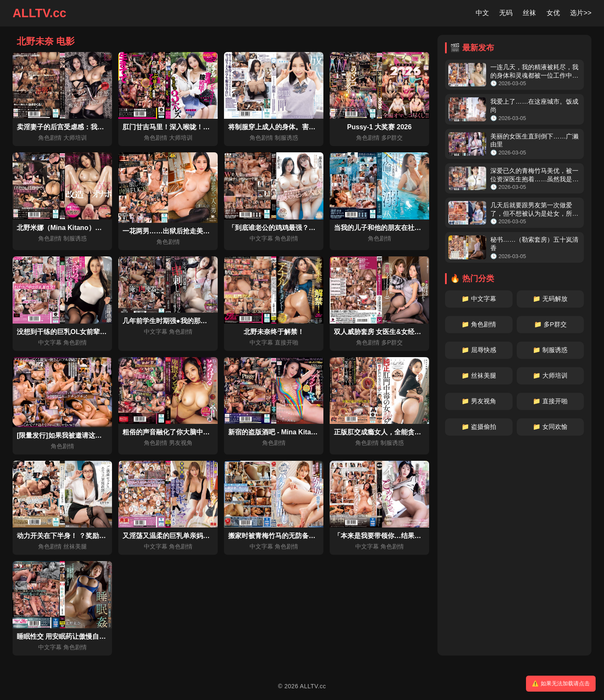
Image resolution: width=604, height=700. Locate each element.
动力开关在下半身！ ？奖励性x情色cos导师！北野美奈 (99, 536)
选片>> (581, 13)
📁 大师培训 (550, 375)
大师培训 (75, 138)
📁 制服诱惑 (550, 350)
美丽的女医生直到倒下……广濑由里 (534, 140)
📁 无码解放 (550, 299)
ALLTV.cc (39, 13)
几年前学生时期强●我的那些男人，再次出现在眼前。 (202, 321)
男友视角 (181, 443)
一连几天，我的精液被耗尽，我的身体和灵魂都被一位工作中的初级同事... (534, 72)
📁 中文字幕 (479, 299)
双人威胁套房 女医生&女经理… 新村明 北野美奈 (406, 332)
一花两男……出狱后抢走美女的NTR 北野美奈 (191, 231)
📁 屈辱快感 (479, 350)
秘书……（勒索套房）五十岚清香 (534, 244)
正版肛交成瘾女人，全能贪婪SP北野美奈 (395, 432)
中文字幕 (261, 238)
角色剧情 (50, 138)
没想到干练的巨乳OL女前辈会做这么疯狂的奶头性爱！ (99, 332)
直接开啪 (286, 342)
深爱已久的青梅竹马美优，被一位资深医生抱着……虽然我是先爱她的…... (534, 175)
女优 (553, 13)
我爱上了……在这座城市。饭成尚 (534, 106)
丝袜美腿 (75, 546)
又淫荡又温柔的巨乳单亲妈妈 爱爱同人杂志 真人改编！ (205, 536)
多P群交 (392, 138)
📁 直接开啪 (550, 401)
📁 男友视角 (479, 401)
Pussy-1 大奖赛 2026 (380, 127)
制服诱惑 (286, 138)
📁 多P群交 (550, 324)
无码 (506, 13)
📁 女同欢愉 (550, 427)
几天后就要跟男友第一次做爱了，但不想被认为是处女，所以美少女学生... (534, 210)
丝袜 (529, 13)
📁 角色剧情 (479, 324)
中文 (482, 13)
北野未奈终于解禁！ (274, 332)
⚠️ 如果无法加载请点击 (561, 683)
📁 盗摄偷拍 (479, 427)
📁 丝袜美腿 (479, 375)
